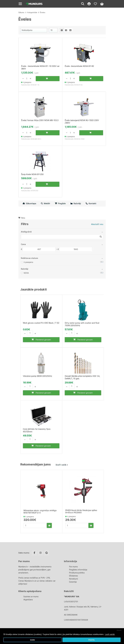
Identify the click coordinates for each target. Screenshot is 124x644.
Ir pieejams (28, 262)
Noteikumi (73, 579)
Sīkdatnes (73, 576)
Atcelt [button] (119, 630)
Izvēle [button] (32, 640)
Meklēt (45, 203)
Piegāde (60, 203)
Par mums (73, 567)
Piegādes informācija (78, 570)
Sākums (21, 12)
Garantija (73, 582)
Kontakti (91, 203)
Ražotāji (76, 203)
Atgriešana (28, 600)
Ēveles (43, 12)
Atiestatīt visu (97, 224)
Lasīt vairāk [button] (110, 634)
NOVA (26, 273)
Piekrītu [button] (92, 640)
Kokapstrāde (32, 12)
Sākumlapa (29, 203)
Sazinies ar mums (31, 597)
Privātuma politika (77, 573)
